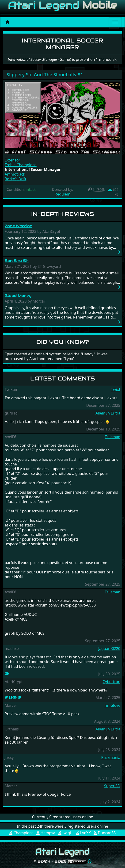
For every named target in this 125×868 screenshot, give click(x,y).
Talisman (113, 437)
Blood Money (18, 296)
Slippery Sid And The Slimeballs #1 (45, 75)
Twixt (116, 389)
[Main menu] (115, 22)
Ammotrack (15, 174)
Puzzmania (111, 757)
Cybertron (112, 682)
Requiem (62, 194)
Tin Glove (112, 705)
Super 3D (112, 786)
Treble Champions (21, 165)
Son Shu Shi (17, 261)
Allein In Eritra (108, 413)
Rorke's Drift (15, 179)
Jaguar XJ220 (109, 649)
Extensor (12, 160)
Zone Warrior (18, 226)
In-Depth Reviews (63, 214)
